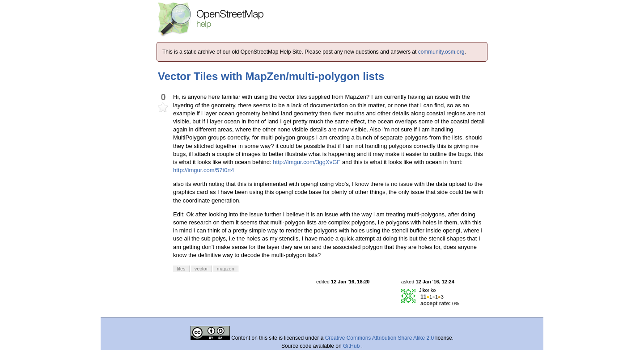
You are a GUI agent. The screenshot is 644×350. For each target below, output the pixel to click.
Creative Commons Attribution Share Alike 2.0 (379, 338)
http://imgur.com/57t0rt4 (204, 170)
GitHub (352, 346)
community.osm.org (441, 52)
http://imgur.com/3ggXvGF (307, 162)
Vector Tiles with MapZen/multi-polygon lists (271, 76)
